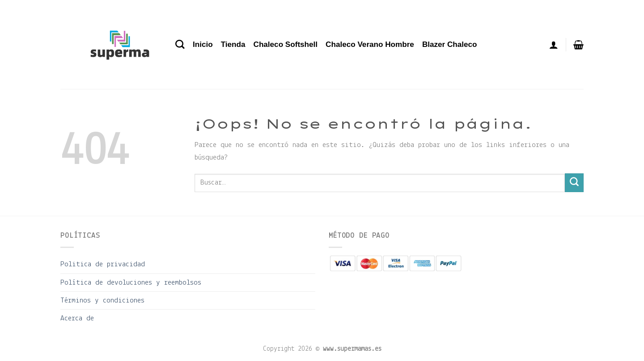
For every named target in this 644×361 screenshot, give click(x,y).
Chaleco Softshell (286, 44)
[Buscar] (180, 44)
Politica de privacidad (103, 264)
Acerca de (77, 318)
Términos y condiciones (102, 300)
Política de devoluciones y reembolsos (131, 283)
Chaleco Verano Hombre (370, 44)
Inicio (203, 44)
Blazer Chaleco (450, 44)
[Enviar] (574, 183)
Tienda (233, 44)
